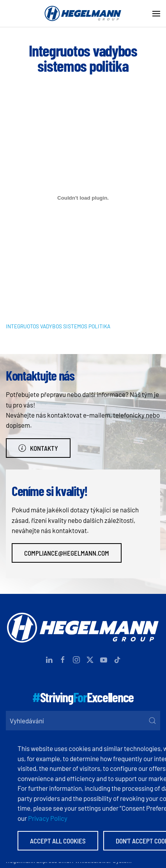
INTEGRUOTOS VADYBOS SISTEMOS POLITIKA (58, 326)
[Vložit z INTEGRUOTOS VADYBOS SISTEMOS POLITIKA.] (83, 198)
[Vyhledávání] (83, 721)
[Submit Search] (152, 721)
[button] (156, 14)
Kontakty (38, 448)
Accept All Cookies (58, 841)
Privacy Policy (48, 818)
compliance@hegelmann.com (67, 553)
